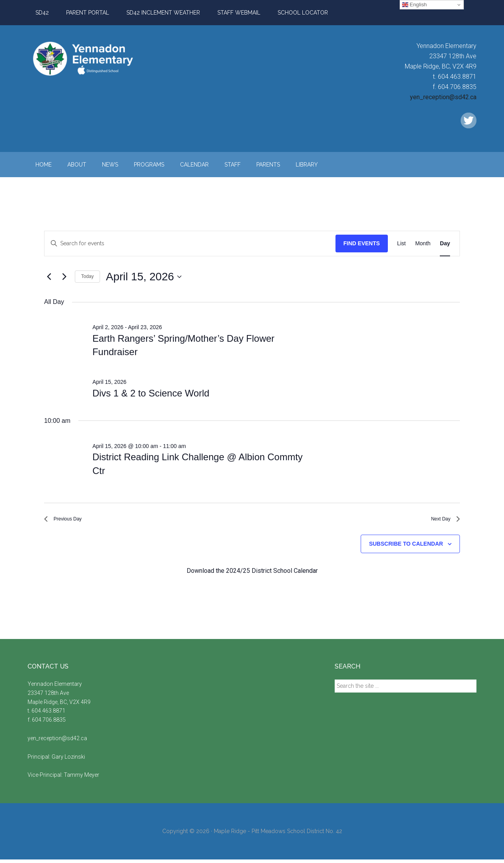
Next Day (442, 521)
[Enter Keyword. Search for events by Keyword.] (190, 244)
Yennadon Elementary (102, 59)
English (414, 5)
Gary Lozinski (68, 760)
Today (87, 276)
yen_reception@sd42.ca (443, 97)
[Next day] (64, 277)
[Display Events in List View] (402, 244)
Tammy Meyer (82, 779)
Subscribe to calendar (406, 548)
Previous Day (68, 521)
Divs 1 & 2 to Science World (151, 393)
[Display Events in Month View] (423, 244)
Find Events (362, 243)
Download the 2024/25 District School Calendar (252, 574)
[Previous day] (49, 277)
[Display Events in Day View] (445, 244)
